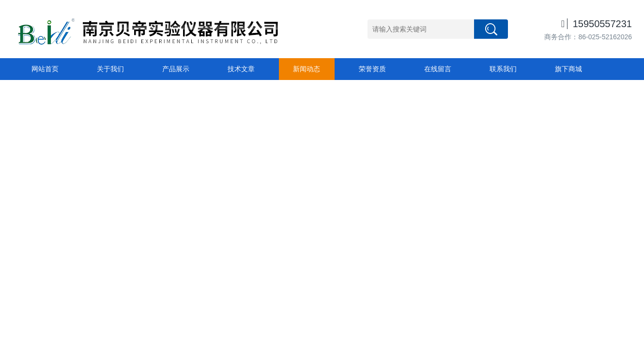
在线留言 (438, 69)
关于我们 (110, 69)
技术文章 (241, 69)
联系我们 (503, 69)
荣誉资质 (372, 69)
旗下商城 (568, 69)
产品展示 (176, 69)
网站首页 (45, 69)
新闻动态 (307, 69)
